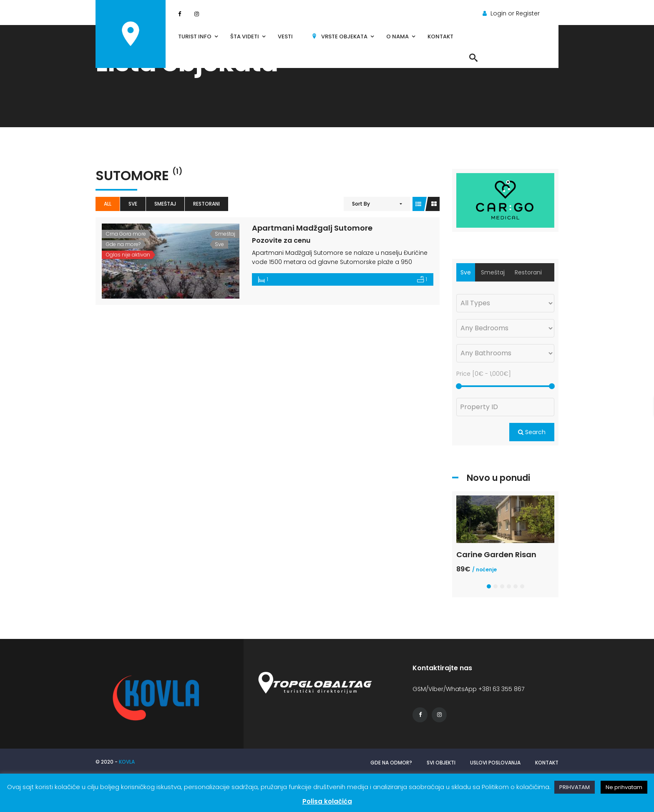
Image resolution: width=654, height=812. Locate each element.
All (108, 204)
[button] (489, 586)
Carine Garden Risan (496, 554)
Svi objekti (441, 763)
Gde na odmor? (391, 763)
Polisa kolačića (327, 801)
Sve (133, 204)
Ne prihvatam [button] (624, 787)
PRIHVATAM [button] (575, 787)
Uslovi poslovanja (495, 763)
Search (532, 432)
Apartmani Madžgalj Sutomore (312, 228)
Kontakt (547, 763)
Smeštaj (165, 204)
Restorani (206, 204)
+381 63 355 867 (501, 689)
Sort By (361, 204)
